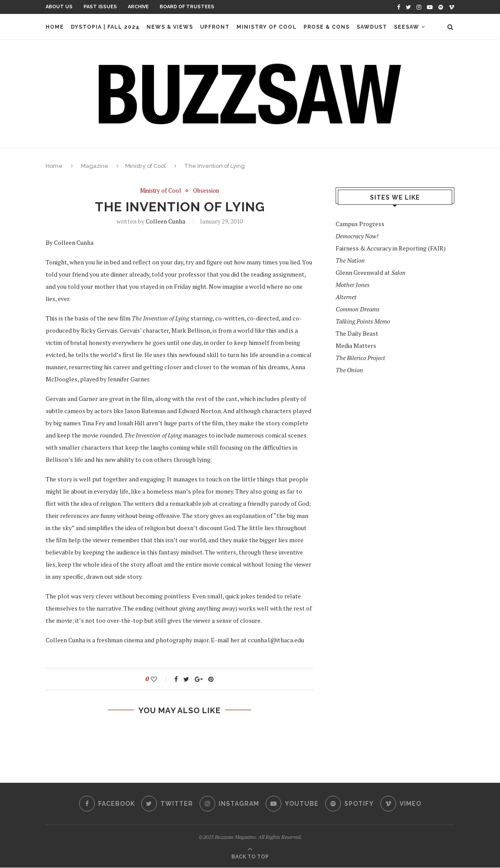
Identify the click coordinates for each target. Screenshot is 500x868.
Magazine (95, 166)
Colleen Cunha (165, 221)
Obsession (206, 191)
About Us (59, 7)
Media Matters (356, 346)
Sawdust (372, 27)
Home (55, 27)
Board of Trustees (187, 7)
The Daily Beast (357, 333)
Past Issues (100, 7)
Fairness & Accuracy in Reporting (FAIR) (391, 248)
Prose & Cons (327, 27)
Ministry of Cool (267, 27)
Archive (138, 7)
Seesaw (407, 27)
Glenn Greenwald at (371, 272)
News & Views (170, 27)
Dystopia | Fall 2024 (105, 27)
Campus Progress (360, 224)
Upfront (215, 27)
